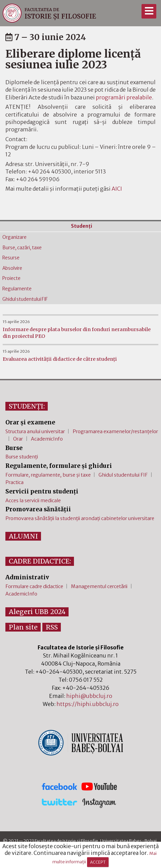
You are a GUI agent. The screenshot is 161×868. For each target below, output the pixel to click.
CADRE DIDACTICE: (40, 561)
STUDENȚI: (27, 406)
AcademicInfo (47, 439)
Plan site (23, 627)
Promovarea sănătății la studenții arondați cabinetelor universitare (80, 518)
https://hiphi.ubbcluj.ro (88, 704)
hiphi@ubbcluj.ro (89, 696)
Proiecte (11, 278)
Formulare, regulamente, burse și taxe (48, 475)
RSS (52, 627)
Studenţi (82, 226)
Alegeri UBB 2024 (37, 612)
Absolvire (12, 268)
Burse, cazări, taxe (22, 248)
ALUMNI (23, 536)
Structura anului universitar (35, 431)
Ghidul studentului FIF (25, 299)
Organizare (14, 237)
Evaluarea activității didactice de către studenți (60, 359)
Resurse (11, 258)
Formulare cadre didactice (34, 586)
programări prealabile (124, 97)
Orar (18, 439)
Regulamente (17, 289)
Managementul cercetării (99, 586)
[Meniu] (149, 11)
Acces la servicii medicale (33, 501)
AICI (117, 189)
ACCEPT (98, 862)
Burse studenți (22, 457)
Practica (14, 482)
